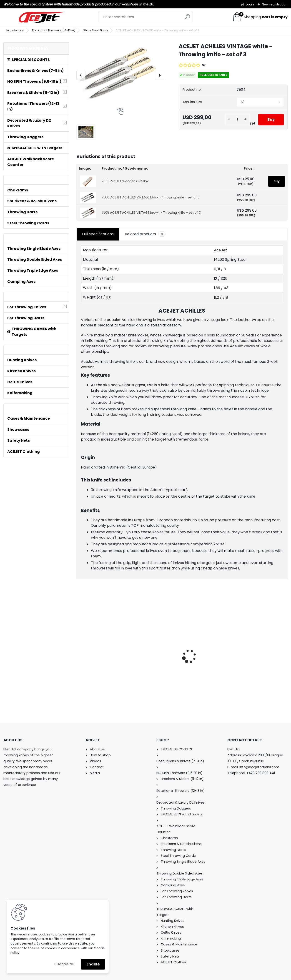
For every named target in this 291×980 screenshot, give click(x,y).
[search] (187, 19)
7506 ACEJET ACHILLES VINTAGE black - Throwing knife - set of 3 (151, 197)
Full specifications (98, 234)
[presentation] (81, 75)
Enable (93, 964)
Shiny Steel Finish (95, 30)
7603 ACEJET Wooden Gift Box (125, 181)
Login (250, 4)
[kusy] (237, 119)
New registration (275, 4)
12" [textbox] (242, 102)
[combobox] (260, 102)
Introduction (15, 30)
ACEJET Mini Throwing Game (99, 646)
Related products (145, 234)
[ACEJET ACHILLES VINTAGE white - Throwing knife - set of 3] (120, 71)
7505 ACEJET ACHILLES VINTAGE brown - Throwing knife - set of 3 (151, 213)
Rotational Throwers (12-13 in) (54, 30)
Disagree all (64, 964)
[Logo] (41, 18)
